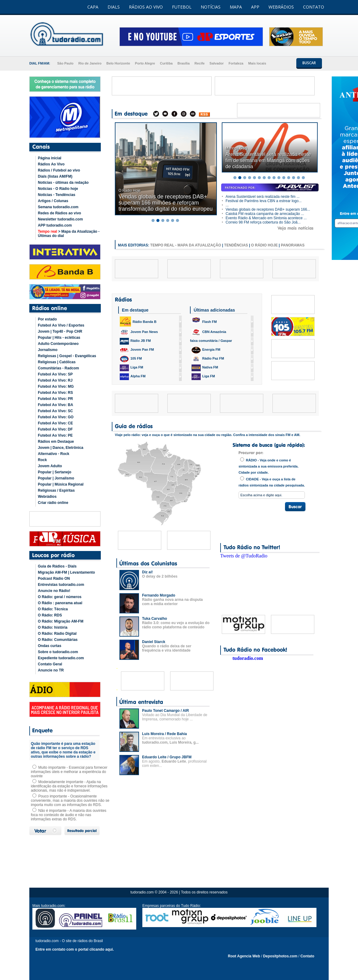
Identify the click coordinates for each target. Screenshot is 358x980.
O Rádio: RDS (50, 615)
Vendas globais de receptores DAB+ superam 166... (266, 209)
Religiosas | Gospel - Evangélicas (67, 356)
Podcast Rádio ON (54, 579)
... (225, 205)
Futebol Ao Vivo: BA (55, 405)
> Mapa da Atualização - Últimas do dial (69, 234)
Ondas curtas (50, 646)
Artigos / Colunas (53, 201)
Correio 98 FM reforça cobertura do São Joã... (261, 222)
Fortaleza (236, 63)
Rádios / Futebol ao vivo (59, 170)
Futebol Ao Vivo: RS (55, 393)
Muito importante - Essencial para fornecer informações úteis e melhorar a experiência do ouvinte (69, 772)
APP (255, 7)
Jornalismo (48, 350)
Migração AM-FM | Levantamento (66, 572)
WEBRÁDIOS (281, 7)
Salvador (217, 63)
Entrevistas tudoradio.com (61, 585)
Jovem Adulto (50, 466)
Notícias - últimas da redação (63, 183)
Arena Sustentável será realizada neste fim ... (261, 197)
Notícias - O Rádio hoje (58, 189)
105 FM (131, 359)
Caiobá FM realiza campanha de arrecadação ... (263, 214)
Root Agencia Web (244, 956)
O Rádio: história (53, 627)
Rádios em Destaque (56, 442)
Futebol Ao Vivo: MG (56, 386)
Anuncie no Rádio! (54, 591)
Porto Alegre (145, 63)
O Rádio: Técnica (53, 609)
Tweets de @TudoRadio (244, 556)
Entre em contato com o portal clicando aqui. (75, 949)
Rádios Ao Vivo (51, 164)
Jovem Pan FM (137, 350)
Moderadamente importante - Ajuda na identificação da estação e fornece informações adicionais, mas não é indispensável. (69, 786)
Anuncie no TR (51, 670)
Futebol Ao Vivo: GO (56, 417)
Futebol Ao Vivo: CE (55, 423)
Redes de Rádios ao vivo (59, 213)
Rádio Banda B (138, 322)
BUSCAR (309, 63)
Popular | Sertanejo (55, 472)
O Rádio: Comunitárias (58, 640)
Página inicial (50, 158)
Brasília (184, 63)
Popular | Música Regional (61, 484)
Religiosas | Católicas (57, 362)
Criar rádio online (53, 503)
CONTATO (314, 7)
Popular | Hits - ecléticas (59, 338)
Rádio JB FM (135, 341)
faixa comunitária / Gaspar (211, 341)
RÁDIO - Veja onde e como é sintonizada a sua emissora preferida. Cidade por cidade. (268, 466)
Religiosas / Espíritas (56, 490)
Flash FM (204, 320)
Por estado (47, 319)
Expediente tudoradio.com (61, 658)
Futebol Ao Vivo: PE (55, 435)
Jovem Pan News (139, 332)
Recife (200, 63)
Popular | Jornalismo (56, 478)
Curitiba (166, 63)
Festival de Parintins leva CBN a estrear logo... (262, 201)
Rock (42, 460)
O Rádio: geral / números (60, 597)
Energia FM (206, 350)
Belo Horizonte (118, 63)
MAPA (236, 7)
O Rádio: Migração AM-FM (61, 621)
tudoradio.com (248, 658)
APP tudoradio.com (55, 225)
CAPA (93, 7)
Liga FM (132, 368)
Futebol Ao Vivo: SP (55, 374)
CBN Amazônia (209, 332)
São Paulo (65, 63)
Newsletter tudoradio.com (60, 219)
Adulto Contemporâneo (58, 344)
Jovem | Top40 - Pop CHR (60, 331)
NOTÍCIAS (211, 7)
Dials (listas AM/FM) (55, 176)
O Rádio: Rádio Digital (57, 634)
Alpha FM (133, 377)
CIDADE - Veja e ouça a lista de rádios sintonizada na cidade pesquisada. (272, 482)
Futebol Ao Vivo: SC (55, 411)
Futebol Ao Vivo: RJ (55, 380)
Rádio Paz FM (208, 359)
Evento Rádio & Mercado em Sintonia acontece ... (264, 218)
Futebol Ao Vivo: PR (55, 399)
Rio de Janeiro (90, 63)
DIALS (114, 7)
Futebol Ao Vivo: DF (55, 429)
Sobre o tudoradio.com (58, 652)
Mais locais (257, 63)
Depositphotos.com (280, 956)
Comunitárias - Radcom (58, 368)
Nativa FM (205, 368)
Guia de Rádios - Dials (57, 566)
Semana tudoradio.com (58, 207)
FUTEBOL (182, 7)
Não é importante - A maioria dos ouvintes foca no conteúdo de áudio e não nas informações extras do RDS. (69, 815)
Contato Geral (50, 664)
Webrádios (47, 497)
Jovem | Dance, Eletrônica (61, 448)
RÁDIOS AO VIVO (146, 7)
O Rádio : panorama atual (60, 603)
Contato (307, 956)
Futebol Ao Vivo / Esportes (61, 325)
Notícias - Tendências (57, 195)
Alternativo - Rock (54, 454)
